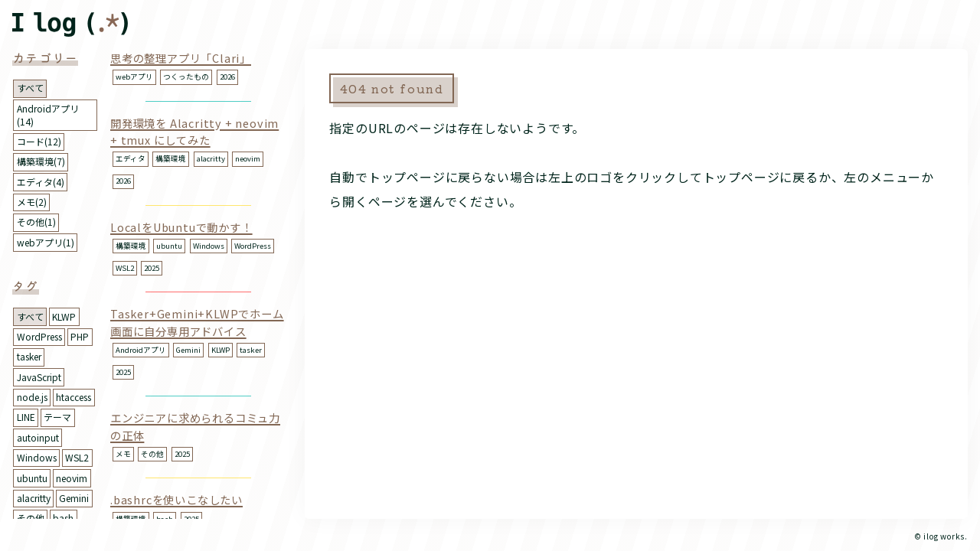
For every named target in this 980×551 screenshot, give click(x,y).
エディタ (131, 158)
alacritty (34, 498)
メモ (123, 454)
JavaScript (39, 377)
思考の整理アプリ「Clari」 (181, 58)
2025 (152, 268)
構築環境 (171, 158)
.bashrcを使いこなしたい (176, 499)
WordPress (39, 336)
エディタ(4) (41, 182)
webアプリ (134, 77)
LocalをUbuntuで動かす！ (181, 227)
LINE (26, 417)
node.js (32, 397)
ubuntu (32, 478)
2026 (227, 77)
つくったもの (186, 77)
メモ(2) (32, 202)
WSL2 (77, 457)
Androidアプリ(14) (48, 115)
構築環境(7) (41, 161)
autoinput (38, 437)
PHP (80, 336)
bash (63, 518)
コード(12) (39, 141)
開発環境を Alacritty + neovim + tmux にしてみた (194, 131)
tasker (29, 356)
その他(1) (36, 222)
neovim (72, 478)
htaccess (73, 397)
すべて (30, 88)
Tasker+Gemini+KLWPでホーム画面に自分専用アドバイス (197, 322)
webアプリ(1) (46, 242)
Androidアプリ (141, 350)
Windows (37, 457)
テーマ (57, 417)
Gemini (74, 498)
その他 (31, 518)
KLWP (64, 316)
